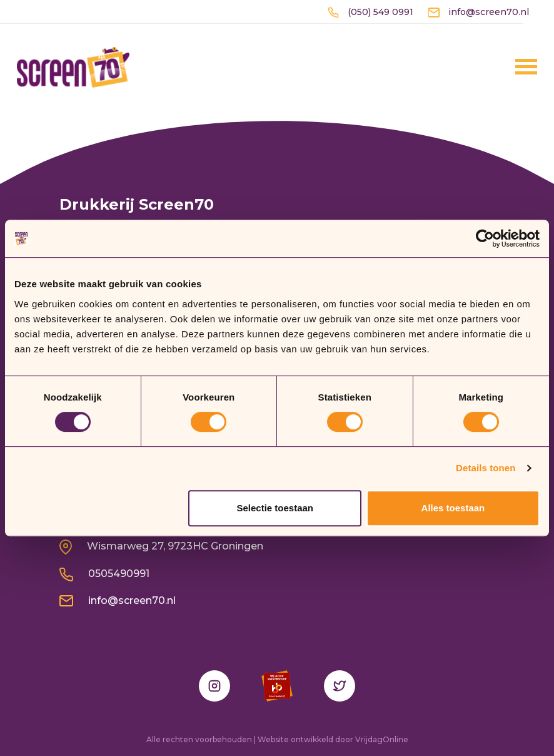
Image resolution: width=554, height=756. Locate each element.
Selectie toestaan (275, 508)
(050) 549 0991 (370, 12)
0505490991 (104, 574)
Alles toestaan (453, 508)
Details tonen (486, 468)
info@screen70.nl (479, 12)
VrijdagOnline (382, 739)
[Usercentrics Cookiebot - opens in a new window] (485, 238)
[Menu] (509, 67)
